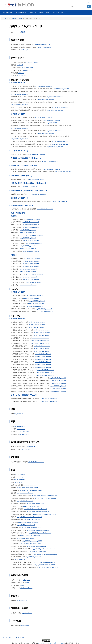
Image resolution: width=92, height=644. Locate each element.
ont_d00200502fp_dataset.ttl (28, 233)
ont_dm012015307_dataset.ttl (46, 370)
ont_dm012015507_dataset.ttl (46, 375)
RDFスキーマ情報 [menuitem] (45, 13)
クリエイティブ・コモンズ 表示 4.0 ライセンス (51, 643)
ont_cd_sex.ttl (19, 477)
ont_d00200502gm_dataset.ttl (35, 274)
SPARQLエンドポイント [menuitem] (60, 13)
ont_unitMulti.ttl (21, 429)
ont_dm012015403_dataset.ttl (41, 341)
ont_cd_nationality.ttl (20, 480)
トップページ (6, 19)
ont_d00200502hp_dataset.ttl (28, 238)
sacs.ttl (27, 583)
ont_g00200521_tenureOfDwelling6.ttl (46, 498)
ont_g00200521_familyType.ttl (25, 493)
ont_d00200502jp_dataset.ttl (34, 243)
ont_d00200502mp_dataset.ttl (31, 251)
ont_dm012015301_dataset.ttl (37, 322)
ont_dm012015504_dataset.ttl (42, 351)
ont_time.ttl (21, 73)
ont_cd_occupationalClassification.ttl (49, 567)
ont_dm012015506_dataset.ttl (43, 367)
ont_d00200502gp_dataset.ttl (34, 235)
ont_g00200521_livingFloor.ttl (31, 506)
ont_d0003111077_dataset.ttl (52, 169)
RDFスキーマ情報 (17, 19)
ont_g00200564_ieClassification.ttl (39, 551)
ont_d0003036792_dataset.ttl (29, 187)
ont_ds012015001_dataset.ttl (35, 296)
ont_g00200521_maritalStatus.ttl (26, 525)
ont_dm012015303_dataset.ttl (41, 338)
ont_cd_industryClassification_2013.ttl (45, 565)
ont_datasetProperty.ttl (32, 62)
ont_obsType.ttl (25, 432)
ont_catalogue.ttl (21, 76)
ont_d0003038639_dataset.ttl (46, 99)
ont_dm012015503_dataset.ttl (41, 343)
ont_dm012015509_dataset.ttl (58, 391)
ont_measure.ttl (19, 414)
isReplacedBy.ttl (25, 625)
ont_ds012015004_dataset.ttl (36, 304)
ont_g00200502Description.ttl (36, 462)
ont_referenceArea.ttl (28, 68)
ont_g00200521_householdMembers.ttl (28, 488)
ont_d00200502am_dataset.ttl (32, 258)
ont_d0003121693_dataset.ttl (45, 209)
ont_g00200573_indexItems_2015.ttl (31, 544)
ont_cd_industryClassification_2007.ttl (45, 562)
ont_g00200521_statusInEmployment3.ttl (44, 514)
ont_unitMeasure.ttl (20, 426)
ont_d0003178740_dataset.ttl (55, 147)
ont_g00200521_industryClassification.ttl (35, 509)
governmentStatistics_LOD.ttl (42, 44)
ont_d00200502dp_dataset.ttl (31, 227)
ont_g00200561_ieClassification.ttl (36, 546)
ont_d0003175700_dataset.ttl (60, 144)
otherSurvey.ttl (24, 50)
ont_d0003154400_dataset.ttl (19, 139)
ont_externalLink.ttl (27, 613)
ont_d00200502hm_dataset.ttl (28, 277)
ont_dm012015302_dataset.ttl (42, 330)
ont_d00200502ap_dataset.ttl (32, 219)
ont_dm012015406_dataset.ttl (43, 365)
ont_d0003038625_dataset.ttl (55, 97)
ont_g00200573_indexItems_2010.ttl (32, 541)
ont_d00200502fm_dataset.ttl (28, 272)
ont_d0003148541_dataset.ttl (60, 141)
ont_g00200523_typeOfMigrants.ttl (31, 528)
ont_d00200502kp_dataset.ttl (28, 246)
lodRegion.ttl (26, 580)
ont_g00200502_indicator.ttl (33, 557)
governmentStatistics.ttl (44, 47)
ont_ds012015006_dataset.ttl (44, 309)
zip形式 (23, 32)
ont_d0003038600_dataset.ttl (61, 89)
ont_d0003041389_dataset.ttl (43, 86)
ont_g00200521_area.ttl (30, 485)
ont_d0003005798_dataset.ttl (37, 179)
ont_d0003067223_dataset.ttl (55, 110)
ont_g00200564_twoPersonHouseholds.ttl (46, 554)
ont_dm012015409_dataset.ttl (58, 389)
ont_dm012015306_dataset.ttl (43, 362)
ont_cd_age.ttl (18, 482)
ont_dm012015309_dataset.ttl (58, 386)
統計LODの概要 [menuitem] (8, 13)
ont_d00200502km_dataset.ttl (28, 285)
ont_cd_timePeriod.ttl (21, 474)
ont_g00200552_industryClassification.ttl (38, 530)
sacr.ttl (22, 585)
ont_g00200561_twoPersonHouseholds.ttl (43, 549)
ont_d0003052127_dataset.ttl (60, 107)
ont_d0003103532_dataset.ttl (59, 202)
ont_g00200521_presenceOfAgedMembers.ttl (44, 496)
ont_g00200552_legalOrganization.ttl (30, 536)
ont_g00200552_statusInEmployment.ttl (40, 533)
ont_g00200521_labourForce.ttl (33, 520)
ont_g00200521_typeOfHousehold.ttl (28, 522)
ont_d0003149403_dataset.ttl (55, 123)
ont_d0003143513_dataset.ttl (38, 194)
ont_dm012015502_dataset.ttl (42, 335)
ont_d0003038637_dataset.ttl (19, 94)
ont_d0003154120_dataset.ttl (55, 131)
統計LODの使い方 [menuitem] (21, 13)
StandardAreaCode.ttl (26, 588)
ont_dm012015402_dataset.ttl (42, 333)
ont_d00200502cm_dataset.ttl (31, 264)
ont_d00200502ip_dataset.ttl (31, 241)
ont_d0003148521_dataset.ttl (43, 118)
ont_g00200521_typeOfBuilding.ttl (36, 504)
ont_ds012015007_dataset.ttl (45, 311)
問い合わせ (21, 637)
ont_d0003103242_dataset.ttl (50, 162)
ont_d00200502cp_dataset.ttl (31, 225)
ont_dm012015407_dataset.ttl (46, 373)
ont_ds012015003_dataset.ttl (37, 301)
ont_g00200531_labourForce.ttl (25, 538)
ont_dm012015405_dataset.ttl (43, 357)
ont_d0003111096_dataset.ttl (63, 172)
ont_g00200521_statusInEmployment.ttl (38, 512)
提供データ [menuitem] (33, 13)
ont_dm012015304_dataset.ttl (42, 346)
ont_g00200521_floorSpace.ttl (25, 501)
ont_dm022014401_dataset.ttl (51, 401)
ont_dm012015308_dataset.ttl (58, 378)
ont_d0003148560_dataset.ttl (52, 120)
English (89, 2)
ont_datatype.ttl (26, 449)
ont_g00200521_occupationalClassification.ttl (29, 517)
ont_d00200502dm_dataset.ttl (31, 266)
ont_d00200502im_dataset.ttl (31, 280)
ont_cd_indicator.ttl (19, 559)
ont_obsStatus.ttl (24, 434)
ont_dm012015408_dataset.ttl (58, 381)
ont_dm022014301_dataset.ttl (51, 399)
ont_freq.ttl (20, 65)
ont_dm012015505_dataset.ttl (43, 359)
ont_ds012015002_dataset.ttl (31, 298)
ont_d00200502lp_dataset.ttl (28, 248)
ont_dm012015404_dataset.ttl (42, 349)
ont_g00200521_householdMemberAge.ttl (31, 490)
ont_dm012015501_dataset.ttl (37, 327)
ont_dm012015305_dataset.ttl (43, 354)
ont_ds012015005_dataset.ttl (35, 306)
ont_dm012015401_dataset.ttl (37, 325)
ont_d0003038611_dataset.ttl (19, 105)
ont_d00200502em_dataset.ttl (28, 269)
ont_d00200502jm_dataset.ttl (34, 282)
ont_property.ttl (31, 447)
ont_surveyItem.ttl (22, 600)
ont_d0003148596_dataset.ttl (46, 133)
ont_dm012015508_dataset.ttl (58, 383)
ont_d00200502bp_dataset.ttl (31, 222)
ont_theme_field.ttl (28, 70)
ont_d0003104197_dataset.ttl (37, 154)
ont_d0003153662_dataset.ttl (19, 128)
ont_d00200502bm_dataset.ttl (31, 261)
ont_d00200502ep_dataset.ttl (28, 230)
